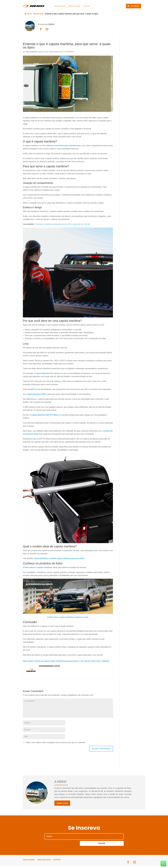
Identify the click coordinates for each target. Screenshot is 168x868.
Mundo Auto (39, 14)
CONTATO (86, 6)
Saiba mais (62, 803)
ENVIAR (85, 844)
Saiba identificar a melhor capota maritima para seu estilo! (59, 558)
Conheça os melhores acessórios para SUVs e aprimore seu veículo (62, 224)
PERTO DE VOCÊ (74, 6)
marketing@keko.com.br (34, 52)
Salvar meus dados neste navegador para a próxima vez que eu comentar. (56, 742)
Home (28, 14)
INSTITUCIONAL (60, 6)
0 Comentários (69, 52)
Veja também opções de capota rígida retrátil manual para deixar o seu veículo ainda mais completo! (66, 661)
